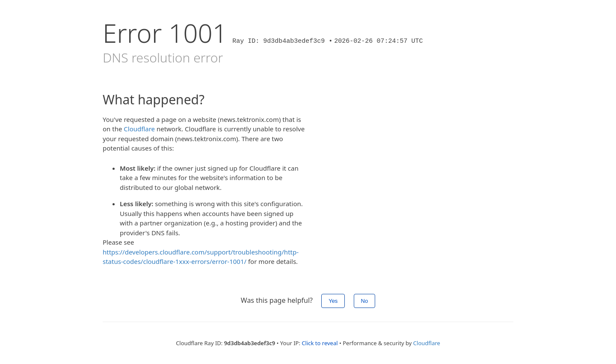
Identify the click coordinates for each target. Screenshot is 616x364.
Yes (333, 301)
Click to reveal (320, 343)
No (365, 301)
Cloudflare (139, 129)
